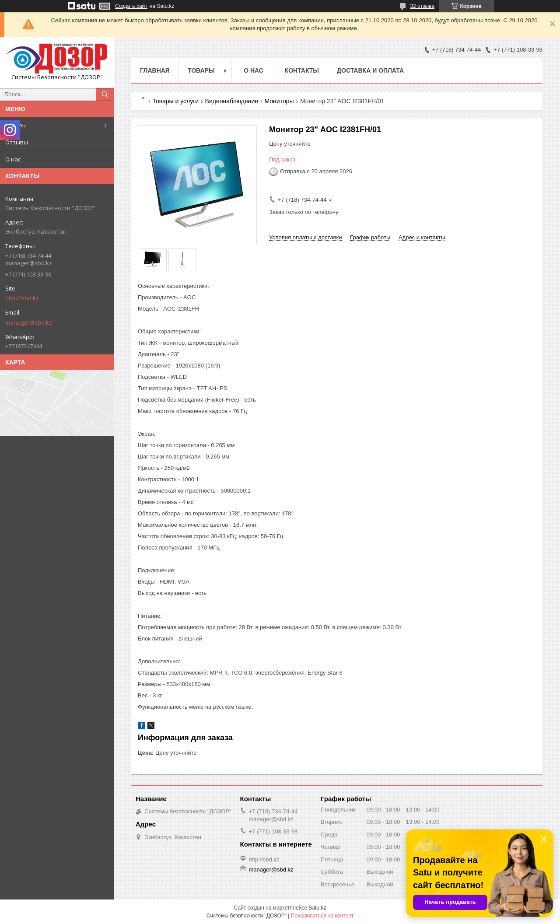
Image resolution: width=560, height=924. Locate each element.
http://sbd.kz (22, 298)
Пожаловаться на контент (322, 916)
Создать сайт (131, 6)
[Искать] (105, 94)
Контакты (302, 70)
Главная (155, 70)
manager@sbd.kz (29, 322)
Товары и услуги (175, 101)
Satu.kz (317, 908)
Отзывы (17, 142)
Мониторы (279, 101)
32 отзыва (422, 6)
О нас (13, 159)
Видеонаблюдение (232, 101)
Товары (16, 125)
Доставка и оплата (370, 70)
